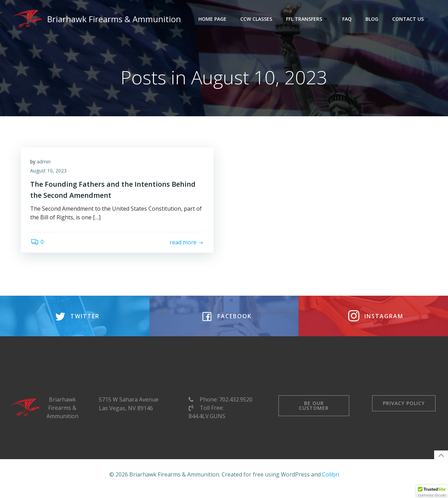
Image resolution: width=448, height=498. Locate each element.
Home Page (213, 19)
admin (45, 163)
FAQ (348, 19)
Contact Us (412, 19)
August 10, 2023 (49, 172)
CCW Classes (257, 19)
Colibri (331, 482)
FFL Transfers (308, 19)
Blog (373, 19)
